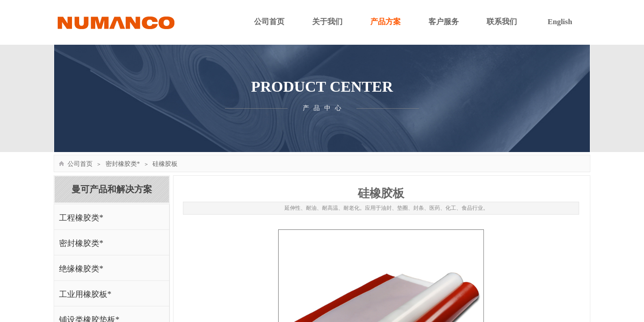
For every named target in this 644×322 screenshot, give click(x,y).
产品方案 (386, 22)
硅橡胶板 (165, 164)
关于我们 (327, 22)
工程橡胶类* (81, 218)
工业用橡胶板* (85, 294)
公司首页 (269, 22)
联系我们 (502, 22)
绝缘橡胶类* (81, 269)
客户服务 (444, 22)
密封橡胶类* (123, 164)
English (560, 22)
